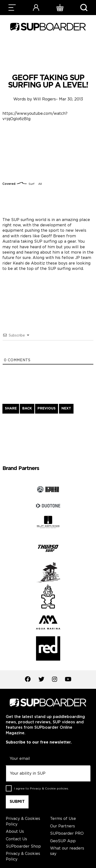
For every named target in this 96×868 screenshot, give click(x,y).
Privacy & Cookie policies (49, 789)
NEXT (66, 408)
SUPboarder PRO (67, 834)
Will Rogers (44, 99)
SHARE (11, 408)
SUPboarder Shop (23, 846)
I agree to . (41, 789)
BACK (27, 408)
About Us (15, 832)
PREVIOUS (47, 408)
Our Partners (63, 826)
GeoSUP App (63, 841)
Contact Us (16, 839)
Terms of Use (63, 819)
